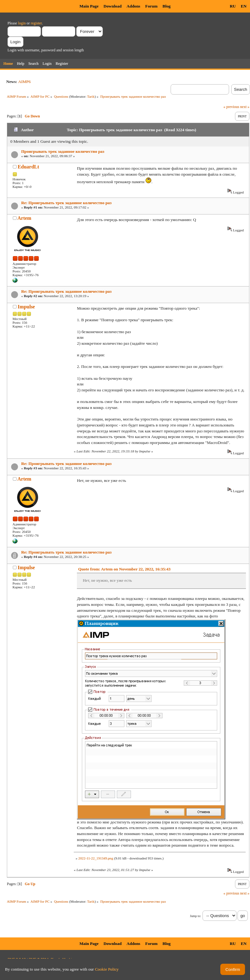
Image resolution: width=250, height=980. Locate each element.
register (36, 23)
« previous (231, 107)
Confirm (233, 970)
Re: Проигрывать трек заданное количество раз (66, 203)
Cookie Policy (107, 969)
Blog (167, 6)
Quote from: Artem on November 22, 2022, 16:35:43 (124, 569)
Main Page (89, 6)
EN (244, 6)
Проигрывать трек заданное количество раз (63, 151)
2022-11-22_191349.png (96, 858)
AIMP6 (24, 82)
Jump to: (195, 916)
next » (245, 107)
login (22, 23)
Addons (133, 6)
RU (233, 6)
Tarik (91, 96)
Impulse (26, 307)
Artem (24, 218)
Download (112, 6)
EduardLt (28, 167)
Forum (151, 6)
